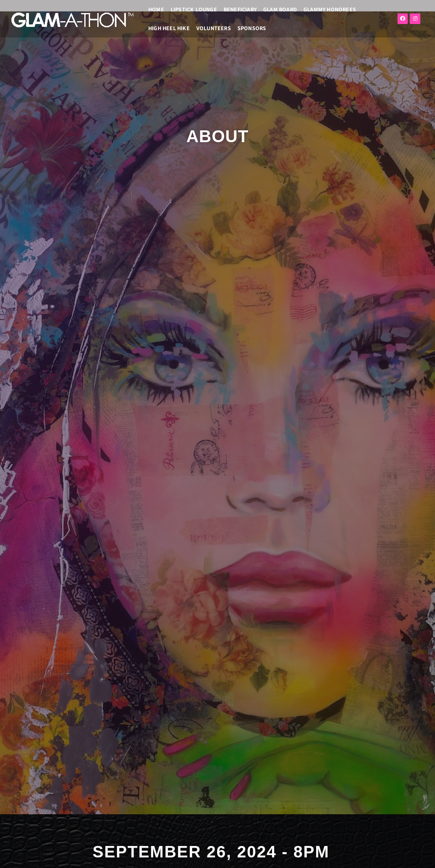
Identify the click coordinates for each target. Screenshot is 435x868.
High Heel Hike (169, 28)
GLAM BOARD (280, 9)
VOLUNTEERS (214, 28)
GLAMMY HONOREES (330, 9)
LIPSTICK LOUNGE (194, 9)
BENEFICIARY (240, 9)
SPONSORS (252, 28)
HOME (156, 9)
